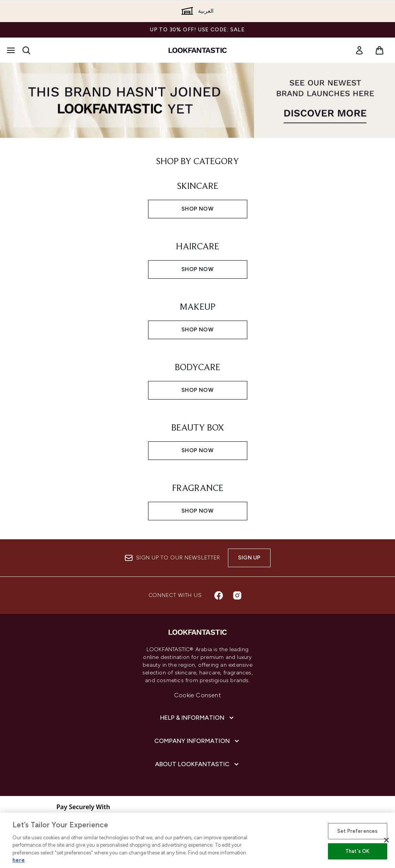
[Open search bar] (26, 50)
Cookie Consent (197, 695)
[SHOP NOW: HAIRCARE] (198, 258)
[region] (197, 840)
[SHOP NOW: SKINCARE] (198, 197)
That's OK (357, 851)
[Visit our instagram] (237, 595)
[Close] (386, 840)
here (19, 860)
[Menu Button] (11, 50)
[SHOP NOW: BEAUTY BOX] (198, 439)
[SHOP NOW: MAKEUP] (198, 318)
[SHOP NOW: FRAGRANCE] (198, 499)
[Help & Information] (198, 718)
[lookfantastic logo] (198, 50)
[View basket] (379, 50)
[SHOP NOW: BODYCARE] (198, 379)
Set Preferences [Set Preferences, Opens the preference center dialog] (357, 831)
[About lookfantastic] (198, 764)
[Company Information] (197, 741)
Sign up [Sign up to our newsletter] (249, 558)
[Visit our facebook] (219, 595)
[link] (359, 50)
